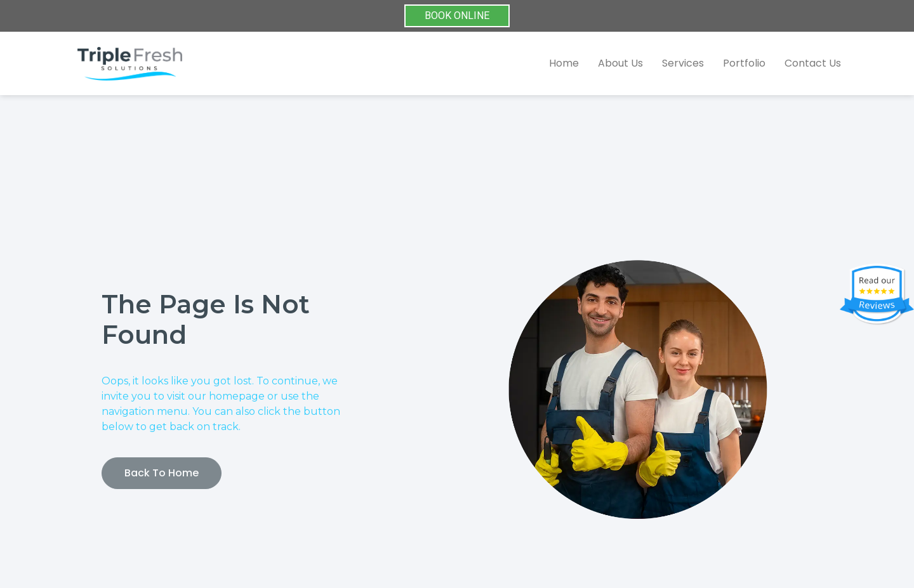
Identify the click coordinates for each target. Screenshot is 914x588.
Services (683, 63)
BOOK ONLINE (457, 16)
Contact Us (813, 63)
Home (564, 63)
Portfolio (744, 63)
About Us (620, 63)
